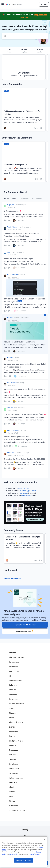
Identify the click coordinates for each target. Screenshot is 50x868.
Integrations (14, 662)
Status (12, 801)
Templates (13, 773)
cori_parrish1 (12, 383)
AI (10, 676)
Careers (12, 792)
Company (13, 782)
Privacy (25, 847)
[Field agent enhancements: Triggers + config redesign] (24, 110)
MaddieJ (10, 452)
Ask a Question (27, 495)
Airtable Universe (16, 778)
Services (13, 759)
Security (25, 830)
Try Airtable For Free (17, 810)
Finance (12, 713)
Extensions (14, 667)
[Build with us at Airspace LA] (24, 162)
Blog (11, 796)
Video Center (14, 732)
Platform (13, 653)
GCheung (11, 317)
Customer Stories (16, 741)
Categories (24, 198)
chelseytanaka (13, 274)
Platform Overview (17, 657)
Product (12, 690)
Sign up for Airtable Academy (25, 625)
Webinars (13, 746)
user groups (24, 493)
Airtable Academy (16, 722)
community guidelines (28, 491)
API (25, 836)
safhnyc (10, 408)
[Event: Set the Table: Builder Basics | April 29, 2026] (24, 549)
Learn (11, 718)
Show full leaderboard (13, 579)
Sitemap (25, 841)
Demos (12, 736)
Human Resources (17, 704)
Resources (13, 750)
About (12, 787)
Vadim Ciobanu (13, 227)
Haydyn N (11, 205)
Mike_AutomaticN (14, 430)
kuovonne (11, 358)
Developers (14, 764)
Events (12, 727)
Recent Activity (10, 198)
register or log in (24, 488)
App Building (14, 671)
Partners (13, 755)
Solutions (13, 685)
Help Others (37, 198)
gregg (9, 252)
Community (14, 769)
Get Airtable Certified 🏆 (25, 631)
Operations (14, 699)
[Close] (44, 853)
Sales (11, 708)
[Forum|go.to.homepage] (14, 4)
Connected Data (16, 681)
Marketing (13, 694)
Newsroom (14, 806)
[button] (3, 5)
